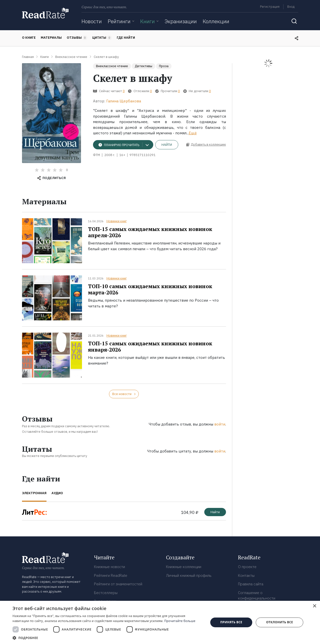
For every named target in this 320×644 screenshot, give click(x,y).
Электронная (34, 493)
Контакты (246, 575)
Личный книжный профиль (189, 575)
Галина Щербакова (124, 101)
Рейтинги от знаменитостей (118, 584)
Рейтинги (119, 21)
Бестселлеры (106, 593)
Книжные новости (109, 567)
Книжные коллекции (184, 567)
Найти (167, 145)
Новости (92, 21)
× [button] (314, 606)
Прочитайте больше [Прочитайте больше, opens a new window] (180, 621)
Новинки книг (117, 221)
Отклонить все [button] (279, 622)
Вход (291, 7)
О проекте (247, 567)
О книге (29, 38)
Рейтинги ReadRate (111, 575)
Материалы (51, 38)
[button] (108, 638)
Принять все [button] (231, 622)
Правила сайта (251, 584)
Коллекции (216, 21)
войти (220, 424)
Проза (164, 66)
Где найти (126, 38)
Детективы (143, 66)
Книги (147, 21)
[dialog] (160, 622)
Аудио (57, 493)
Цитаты (102, 38)
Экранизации (181, 21)
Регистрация (270, 7)
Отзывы (77, 38)
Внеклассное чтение (112, 66)
